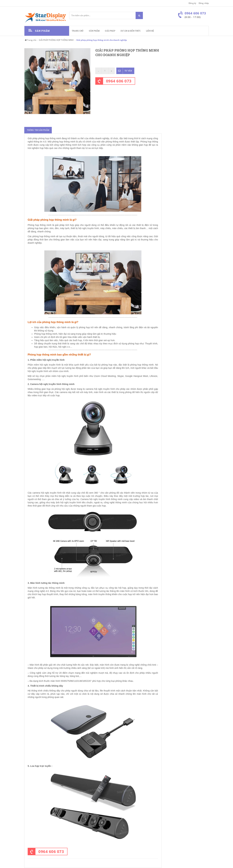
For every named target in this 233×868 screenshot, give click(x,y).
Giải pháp (110, 31)
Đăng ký (192, 3)
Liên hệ (150, 31)
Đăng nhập (204, 3)
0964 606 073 (119, 81)
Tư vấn (124, 71)
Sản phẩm (94, 31)
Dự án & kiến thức (131, 31)
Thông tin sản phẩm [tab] (38, 130)
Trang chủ (78, 31)
